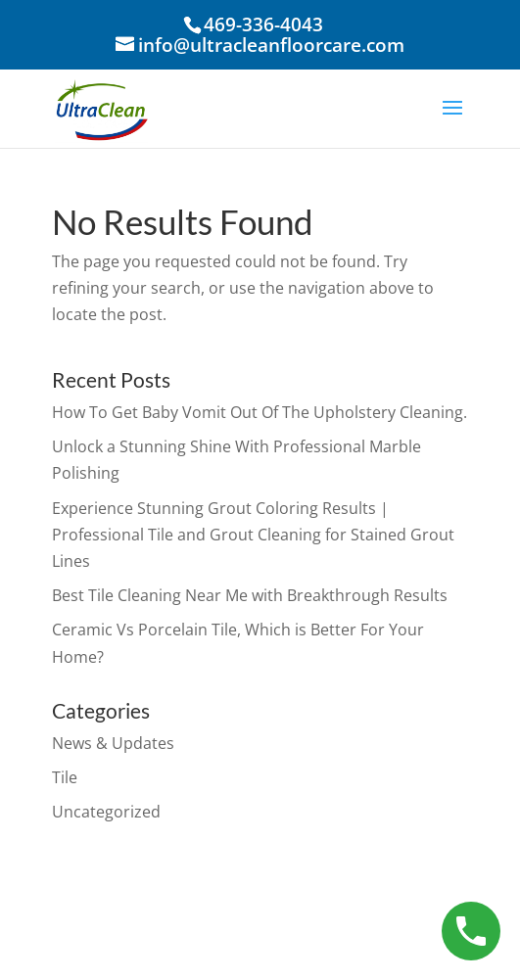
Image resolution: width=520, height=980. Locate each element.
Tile (65, 777)
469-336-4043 (263, 24)
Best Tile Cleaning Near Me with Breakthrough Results (250, 595)
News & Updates (113, 743)
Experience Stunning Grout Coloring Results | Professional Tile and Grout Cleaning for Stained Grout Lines (253, 535)
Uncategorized (106, 812)
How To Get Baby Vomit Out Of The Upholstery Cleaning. (260, 412)
